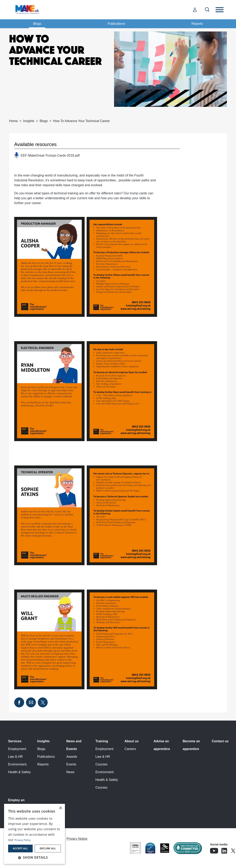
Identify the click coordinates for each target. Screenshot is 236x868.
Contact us (220, 741)
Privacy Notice (77, 839)
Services (15, 741)
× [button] (60, 808)
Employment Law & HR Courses (104, 757)
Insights (29, 121)
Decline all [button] (48, 848)
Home (13, 121)
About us (132, 741)
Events (71, 764)
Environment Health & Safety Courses (107, 780)
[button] (34, 857)
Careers (130, 749)
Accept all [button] (20, 848)
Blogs (37, 24)
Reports (197, 24)
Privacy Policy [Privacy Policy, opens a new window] (22, 840)
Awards (72, 757)
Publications (116, 24)
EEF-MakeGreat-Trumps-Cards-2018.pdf (50, 155)
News (70, 772)
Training (102, 741)
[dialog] (34, 834)
